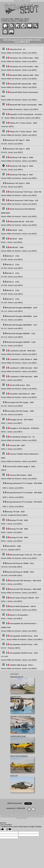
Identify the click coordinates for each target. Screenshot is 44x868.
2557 (35, 132)
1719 (17, 265)
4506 (28, 149)
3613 (36, 368)
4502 (28, 140)
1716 (17, 299)
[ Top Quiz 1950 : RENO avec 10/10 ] (15, 19)
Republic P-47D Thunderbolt (22, 114)
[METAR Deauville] (15, 803)
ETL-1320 (37, 555)
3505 (26, 520)
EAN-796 (38, 192)
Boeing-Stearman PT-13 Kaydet (19, 493)
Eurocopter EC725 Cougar (17, 402)
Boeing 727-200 (16, 520)
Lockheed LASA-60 (18, 351)
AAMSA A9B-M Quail (18, 665)
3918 (37, 75)
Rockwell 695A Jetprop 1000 (22, 75)
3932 (3, 96)
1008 (32, 411)
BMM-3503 (6, 213)
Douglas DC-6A (16, 420)
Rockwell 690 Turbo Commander (23, 105)
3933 (33, 466)
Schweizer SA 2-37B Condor (21, 58)
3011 (28, 385)
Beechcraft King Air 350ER (17, 563)
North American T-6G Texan (21, 192)
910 (37, 200)
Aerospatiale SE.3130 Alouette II (23, 623)
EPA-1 (31, 665)
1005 (32, 402)
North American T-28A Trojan (22, 200)
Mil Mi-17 (10, 256)
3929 (30, 475)
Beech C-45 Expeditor (19, 615)
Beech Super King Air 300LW (22, 598)
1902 (22, 247)
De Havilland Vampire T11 (20, 437)
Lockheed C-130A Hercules (21, 377)
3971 (37, 598)
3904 (33, 394)
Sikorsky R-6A (16, 49)
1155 (35, 308)
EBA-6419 (37, 581)
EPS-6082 (38, 493)
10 (24, 49)
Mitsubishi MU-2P (17, 222)
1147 (35, 325)
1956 (19, 546)
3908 (35, 359)
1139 (33, 342)
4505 (31, 166)
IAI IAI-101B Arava (17, 385)
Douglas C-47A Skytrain (20, 428)
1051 (36, 644)
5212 (32, 572)
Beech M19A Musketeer (20, 606)
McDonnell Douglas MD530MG (19, 308)
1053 (36, 636)
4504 (28, 183)
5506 (3, 458)
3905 (40, 105)
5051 (36, 67)
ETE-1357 (30, 222)
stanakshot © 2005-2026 (16, 808)
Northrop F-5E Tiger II (15, 149)
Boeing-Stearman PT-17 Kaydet (19, 483)
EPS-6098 (38, 483)
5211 (32, 563)
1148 (35, 316)
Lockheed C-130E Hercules (21, 368)
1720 (17, 290)
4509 (31, 157)
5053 (37, 58)
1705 (17, 256)
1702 (17, 282)
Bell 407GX (11, 546)
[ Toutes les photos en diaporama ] (15, 21)
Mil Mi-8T (13, 230)
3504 (26, 537)
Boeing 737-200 (13, 512)
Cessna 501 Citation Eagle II (18, 466)
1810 (21, 230)
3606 (36, 377)
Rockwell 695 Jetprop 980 (20, 84)
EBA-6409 (37, 589)
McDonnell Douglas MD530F (18, 333)
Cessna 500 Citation (18, 475)
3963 (34, 84)
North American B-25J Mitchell (22, 209)
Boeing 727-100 (16, 537)
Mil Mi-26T (14, 247)
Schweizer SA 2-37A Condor (21, 67)
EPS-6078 (38, 502)
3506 (26, 529)
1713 (17, 273)
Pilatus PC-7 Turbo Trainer (21, 123)
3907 (23, 445)
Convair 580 (15, 445)
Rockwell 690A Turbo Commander (24, 92)
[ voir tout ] (14, 674)
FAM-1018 (31, 351)
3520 (23, 512)
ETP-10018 (28, 420)
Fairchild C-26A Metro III (20, 394)
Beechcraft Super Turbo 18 (21, 555)
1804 (21, 239)
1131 (33, 333)
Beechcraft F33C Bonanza (21, 581)
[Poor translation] (9, 829)
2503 (35, 123)
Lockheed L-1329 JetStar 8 (21, 359)
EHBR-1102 (6, 627)
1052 (36, 653)
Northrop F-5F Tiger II (15, 140)
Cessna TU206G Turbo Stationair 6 (24, 454)
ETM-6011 (35, 428)
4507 (31, 175)
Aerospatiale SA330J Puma (21, 636)
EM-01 (33, 606)
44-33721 (38, 114)
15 (33, 437)
